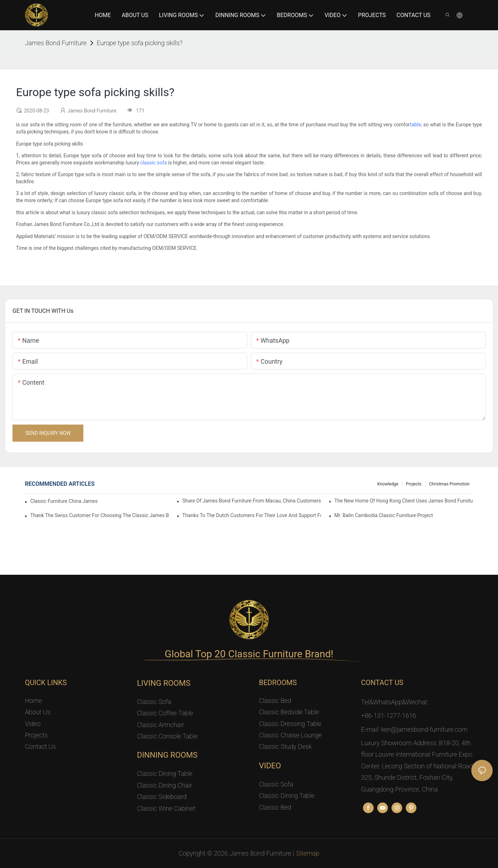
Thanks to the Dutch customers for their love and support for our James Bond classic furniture (252, 515)
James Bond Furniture (56, 43)
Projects (414, 484)
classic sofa (154, 163)
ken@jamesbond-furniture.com (424, 729)
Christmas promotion (449, 484)
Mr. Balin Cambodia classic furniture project (384, 515)
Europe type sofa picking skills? (139, 43)
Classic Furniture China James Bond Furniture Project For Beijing (65, 501)
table (416, 125)
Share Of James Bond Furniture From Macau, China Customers (252, 501)
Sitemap (308, 853)
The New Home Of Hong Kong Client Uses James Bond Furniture (404, 501)
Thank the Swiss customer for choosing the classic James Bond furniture (100, 515)
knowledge (388, 484)
